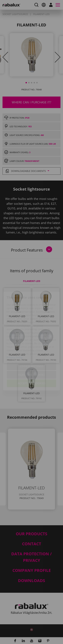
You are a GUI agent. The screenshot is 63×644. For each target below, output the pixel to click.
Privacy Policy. (15, 338)
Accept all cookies (32, 364)
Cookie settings (32, 347)
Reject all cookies (32, 356)
